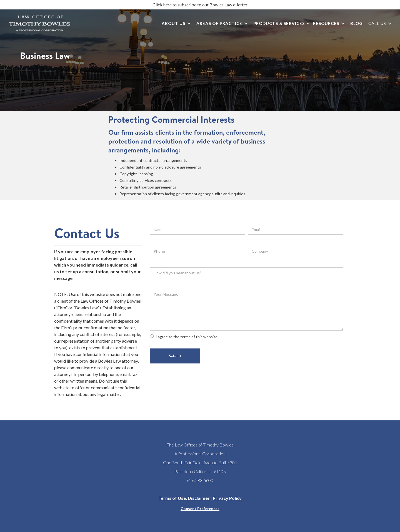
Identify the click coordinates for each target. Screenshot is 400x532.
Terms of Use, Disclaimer (184, 498)
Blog (357, 23)
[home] (40, 23)
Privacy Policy (227, 498)
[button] (175, 23)
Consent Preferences (200, 509)
